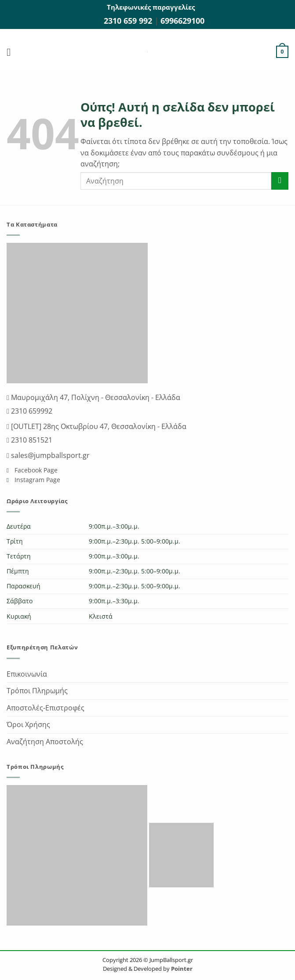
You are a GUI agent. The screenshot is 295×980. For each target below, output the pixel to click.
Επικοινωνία (27, 674)
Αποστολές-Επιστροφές (46, 708)
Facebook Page (35, 470)
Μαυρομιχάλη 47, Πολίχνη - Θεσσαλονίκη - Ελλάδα (95, 397)
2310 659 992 (129, 21)
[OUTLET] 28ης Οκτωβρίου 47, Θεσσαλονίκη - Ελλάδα (98, 426)
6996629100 (182, 21)
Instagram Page (36, 480)
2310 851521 (31, 440)
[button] (12, 52)
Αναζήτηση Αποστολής (45, 742)
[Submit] (280, 181)
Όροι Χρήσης (28, 724)
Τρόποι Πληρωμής (37, 691)
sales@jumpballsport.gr (49, 455)
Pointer (181, 969)
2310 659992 (31, 411)
